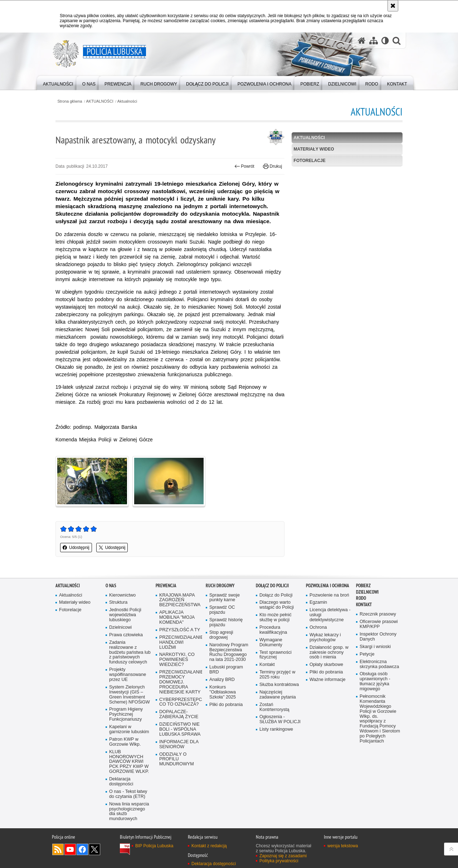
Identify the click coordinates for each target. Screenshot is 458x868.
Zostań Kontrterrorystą (274, 707)
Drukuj (272, 166)
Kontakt (267, 665)
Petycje (367, 654)
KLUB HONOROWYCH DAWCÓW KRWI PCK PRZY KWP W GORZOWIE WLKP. (129, 762)
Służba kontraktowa (279, 685)
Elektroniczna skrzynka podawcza (379, 664)
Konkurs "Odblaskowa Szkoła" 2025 (223, 692)
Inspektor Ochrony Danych (378, 637)
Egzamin (318, 602)
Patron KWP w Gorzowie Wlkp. (125, 742)
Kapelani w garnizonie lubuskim (129, 729)
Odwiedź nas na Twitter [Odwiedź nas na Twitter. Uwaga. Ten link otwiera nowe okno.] (94, 849)
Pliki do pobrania (226, 705)
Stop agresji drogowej (221, 635)
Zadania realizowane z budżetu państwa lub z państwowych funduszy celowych (130, 653)
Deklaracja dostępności (121, 782)
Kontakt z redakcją (209, 846)
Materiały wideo (314, 149)
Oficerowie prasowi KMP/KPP (379, 624)
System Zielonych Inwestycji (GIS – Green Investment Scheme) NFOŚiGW (130, 695)
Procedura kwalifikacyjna (273, 630)
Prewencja (166, 586)
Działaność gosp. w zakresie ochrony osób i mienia (329, 653)
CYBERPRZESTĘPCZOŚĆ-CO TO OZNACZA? (180, 702)
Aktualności (127, 101)
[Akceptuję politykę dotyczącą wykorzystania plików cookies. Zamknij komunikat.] (393, 6)
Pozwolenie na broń (329, 595)
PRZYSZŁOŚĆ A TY (180, 630)
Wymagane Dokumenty (271, 643)
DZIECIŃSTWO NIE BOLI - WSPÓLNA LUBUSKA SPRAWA (180, 729)
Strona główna (70, 101)
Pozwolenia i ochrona (328, 586)
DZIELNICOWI (367, 592)
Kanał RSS (58, 849)
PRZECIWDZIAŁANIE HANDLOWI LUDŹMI (180, 643)
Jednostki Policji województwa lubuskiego (125, 615)
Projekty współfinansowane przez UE (128, 675)
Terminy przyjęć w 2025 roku (277, 675)
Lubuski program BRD (226, 670)
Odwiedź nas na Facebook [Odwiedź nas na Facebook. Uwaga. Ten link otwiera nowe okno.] (82, 849)
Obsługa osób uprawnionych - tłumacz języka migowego (375, 681)
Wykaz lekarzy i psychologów (325, 637)
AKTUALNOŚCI (100, 101)
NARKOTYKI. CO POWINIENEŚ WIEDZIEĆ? (177, 660)
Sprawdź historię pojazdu (226, 622)
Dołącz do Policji (272, 586)
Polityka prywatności (279, 861)
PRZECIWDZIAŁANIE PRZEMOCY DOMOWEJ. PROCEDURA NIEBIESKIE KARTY (180, 682)
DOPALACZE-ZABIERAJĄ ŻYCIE (179, 714)
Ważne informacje (328, 680)
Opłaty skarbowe (326, 665)
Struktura (118, 602)
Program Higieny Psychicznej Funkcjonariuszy (126, 714)
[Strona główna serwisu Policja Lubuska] (362, 41)
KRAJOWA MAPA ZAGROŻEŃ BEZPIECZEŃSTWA (180, 600)
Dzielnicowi (120, 627)
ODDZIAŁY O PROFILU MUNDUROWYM (177, 759)
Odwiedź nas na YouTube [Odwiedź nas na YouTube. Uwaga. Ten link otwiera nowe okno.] (70, 849)
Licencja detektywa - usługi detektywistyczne (330, 615)
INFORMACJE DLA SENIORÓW (179, 744)
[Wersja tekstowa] (385, 41)
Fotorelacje (310, 161)
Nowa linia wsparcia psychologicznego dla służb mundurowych (129, 812)
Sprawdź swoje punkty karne (225, 598)
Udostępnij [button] (76, 548)
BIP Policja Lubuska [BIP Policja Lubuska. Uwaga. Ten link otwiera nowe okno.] (154, 846)
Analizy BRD (222, 680)
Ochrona (318, 627)
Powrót (244, 166)
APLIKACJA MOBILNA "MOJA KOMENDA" (177, 617)
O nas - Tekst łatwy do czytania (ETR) (128, 794)
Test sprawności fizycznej (276, 655)
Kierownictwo (122, 595)
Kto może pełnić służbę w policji (276, 617)
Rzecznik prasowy (378, 614)
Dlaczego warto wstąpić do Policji (277, 605)
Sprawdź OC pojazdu (222, 610)
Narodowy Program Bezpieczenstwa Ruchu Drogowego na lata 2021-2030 (229, 653)
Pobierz (363, 586)
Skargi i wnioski (375, 647)
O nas (111, 586)
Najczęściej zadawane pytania (278, 695)
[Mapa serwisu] (374, 41)
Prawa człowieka (126, 635)
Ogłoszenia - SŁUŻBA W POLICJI (280, 719)
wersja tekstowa (343, 846)
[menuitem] (58, 82)
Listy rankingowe (276, 729)
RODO (361, 598)
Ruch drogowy (220, 586)
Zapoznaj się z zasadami (283, 856)
